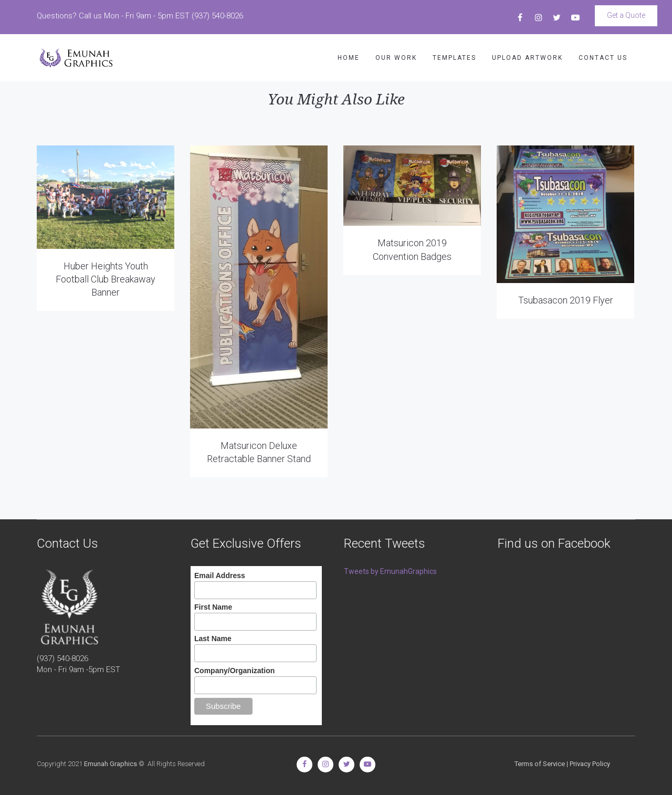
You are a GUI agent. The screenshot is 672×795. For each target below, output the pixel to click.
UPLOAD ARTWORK (527, 58)
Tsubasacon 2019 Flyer (566, 300)
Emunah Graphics (111, 764)
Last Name (213, 639)
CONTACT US (603, 58)
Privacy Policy (590, 764)
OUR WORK (396, 58)
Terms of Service (540, 764)
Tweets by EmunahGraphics (390, 571)
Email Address (220, 576)
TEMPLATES (454, 58)
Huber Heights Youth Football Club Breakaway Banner (106, 279)
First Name (213, 607)
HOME (349, 58)
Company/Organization (234, 671)
